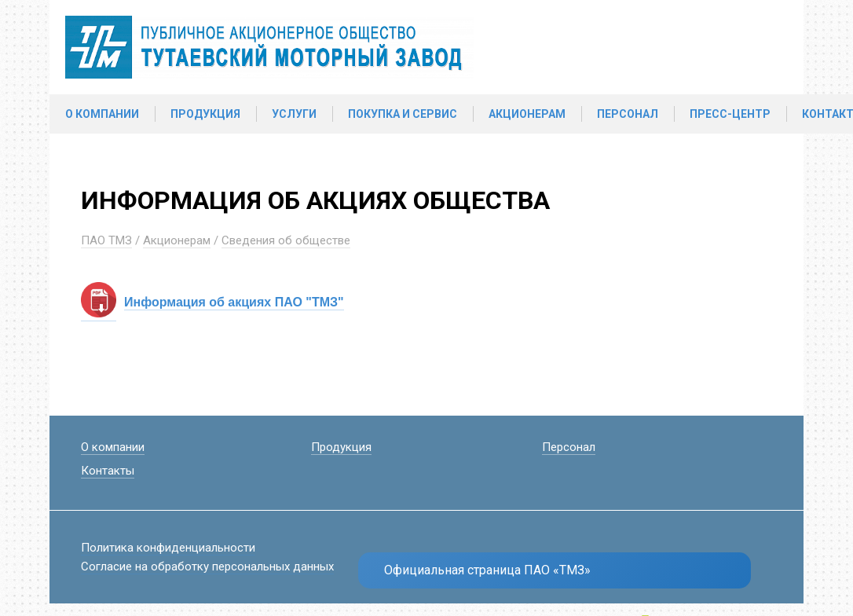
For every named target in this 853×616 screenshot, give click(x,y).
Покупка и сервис (403, 114)
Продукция (205, 114)
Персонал (628, 114)
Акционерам (527, 114)
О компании (102, 114)
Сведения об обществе (286, 240)
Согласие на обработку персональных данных (207, 566)
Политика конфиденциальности (168, 548)
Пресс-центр (730, 114)
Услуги (294, 114)
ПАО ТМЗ (106, 240)
